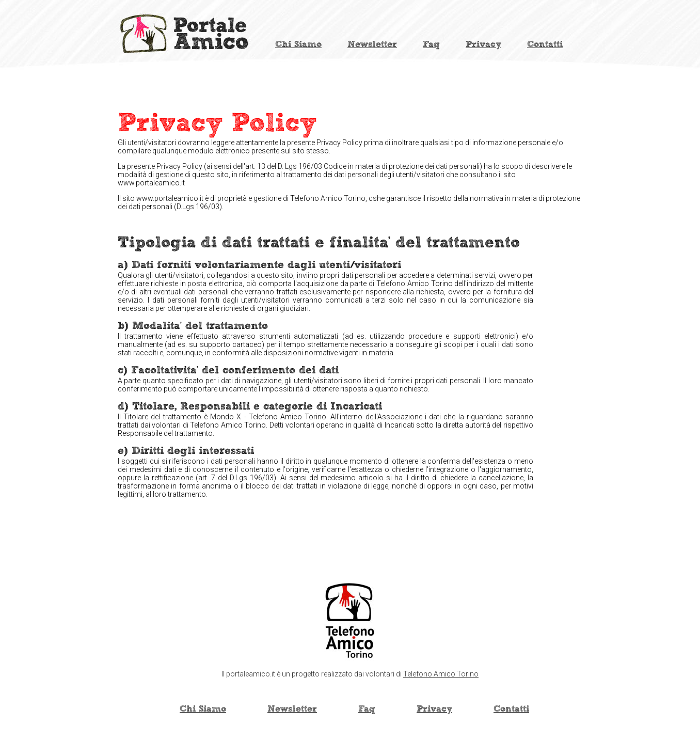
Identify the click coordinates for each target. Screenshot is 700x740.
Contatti (545, 44)
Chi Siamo (298, 44)
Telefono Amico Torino (441, 674)
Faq (431, 44)
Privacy (483, 44)
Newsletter (372, 44)
